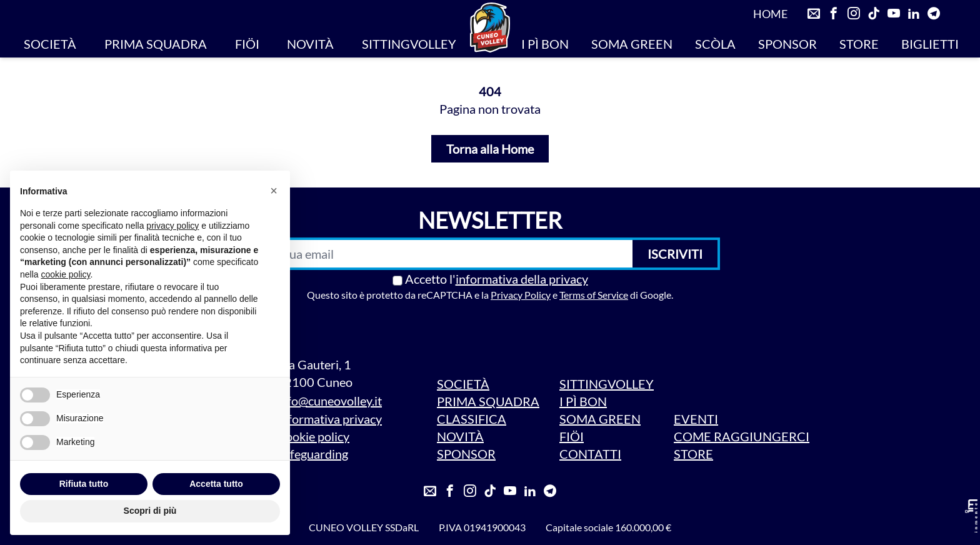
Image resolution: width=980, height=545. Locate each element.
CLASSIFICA (472, 419)
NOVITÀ (310, 44)
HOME (770, 14)
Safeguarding (312, 454)
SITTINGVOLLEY (409, 44)
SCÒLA (715, 44)
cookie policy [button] (65, 274)
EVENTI (696, 419)
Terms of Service (594, 295)
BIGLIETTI (930, 44)
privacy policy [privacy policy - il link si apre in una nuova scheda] (172, 226)
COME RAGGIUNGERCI (742, 436)
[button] (274, 191)
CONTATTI (590, 454)
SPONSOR (787, 44)
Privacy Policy (521, 295)
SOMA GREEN (632, 44)
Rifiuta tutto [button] (84, 484)
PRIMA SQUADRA (156, 44)
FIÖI (247, 44)
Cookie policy (313, 436)
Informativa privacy (329, 419)
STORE (859, 44)
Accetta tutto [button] (216, 484)
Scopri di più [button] (150, 511)
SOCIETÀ (50, 44)
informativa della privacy (522, 279)
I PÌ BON (545, 44)
